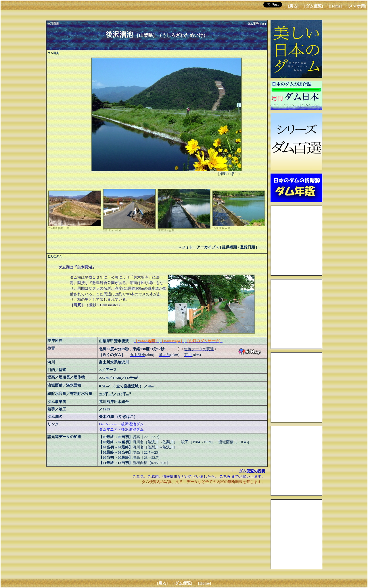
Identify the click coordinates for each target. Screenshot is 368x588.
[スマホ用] (357, 6)
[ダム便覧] (314, 6)
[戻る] (293, 6)
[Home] (335, 6)
